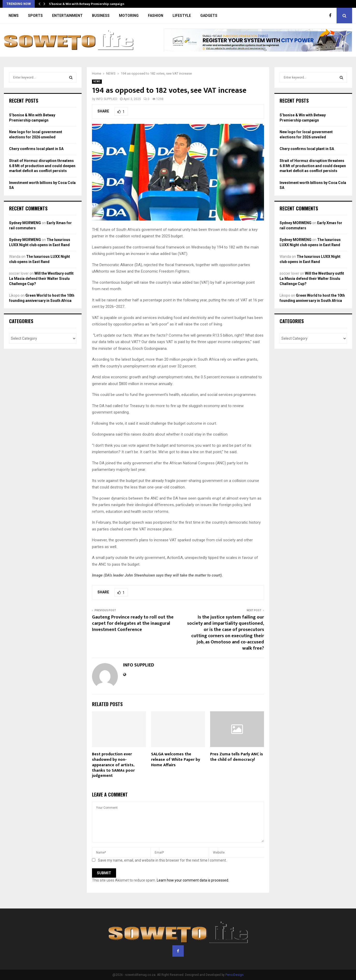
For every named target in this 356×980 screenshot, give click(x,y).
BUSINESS (101, 16)
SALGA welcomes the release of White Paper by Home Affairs (176, 760)
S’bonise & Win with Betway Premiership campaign (87, 4)
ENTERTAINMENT (67, 16)
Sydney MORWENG (25, 223)
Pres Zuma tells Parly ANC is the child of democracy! (237, 757)
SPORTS (35, 16)
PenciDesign (234, 975)
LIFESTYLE (182, 16)
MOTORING (129, 16)
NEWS (14, 16)
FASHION (156, 16)
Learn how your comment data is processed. (193, 880)
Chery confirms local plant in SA (36, 149)
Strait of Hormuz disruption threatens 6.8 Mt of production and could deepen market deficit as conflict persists (42, 166)
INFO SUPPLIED (107, 99)
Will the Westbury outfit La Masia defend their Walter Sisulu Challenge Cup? (41, 278)
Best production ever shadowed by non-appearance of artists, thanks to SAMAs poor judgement (113, 765)
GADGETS (209, 16)
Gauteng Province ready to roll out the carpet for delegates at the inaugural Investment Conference (133, 623)
